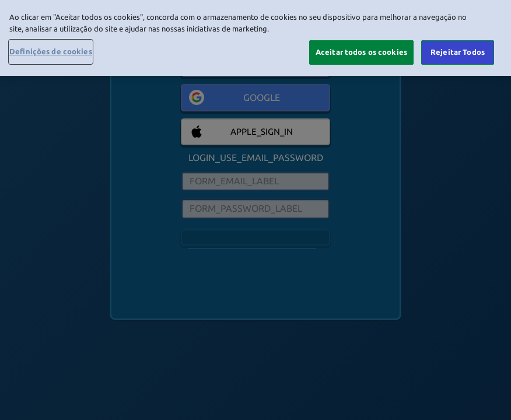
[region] (256, 38)
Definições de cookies (51, 51)
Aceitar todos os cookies (361, 52)
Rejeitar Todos (458, 52)
